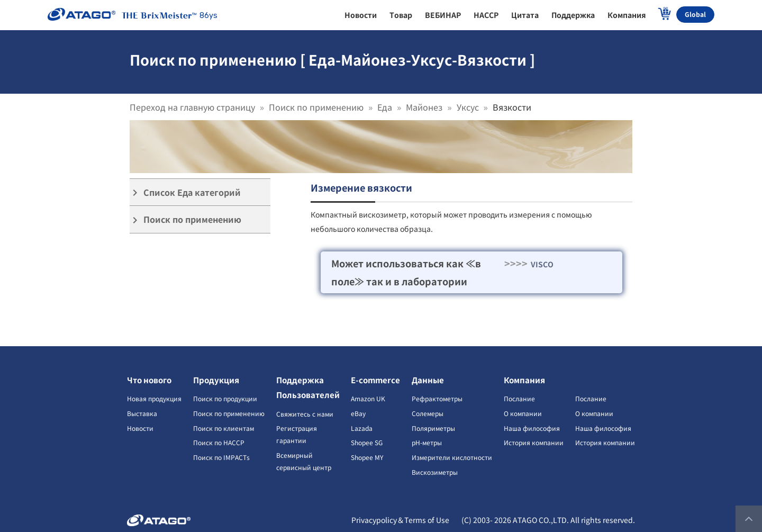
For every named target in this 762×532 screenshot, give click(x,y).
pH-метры (427, 442)
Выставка (142, 413)
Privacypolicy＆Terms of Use (400, 520)
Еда (385, 107)
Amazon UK (368, 398)
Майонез (424, 107)
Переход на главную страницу (192, 107)
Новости (140, 428)
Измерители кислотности (452, 457)
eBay (358, 413)
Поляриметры (433, 428)
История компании (534, 442)
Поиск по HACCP (219, 442)
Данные (428, 380)
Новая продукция (154, 398)
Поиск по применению (316, 107)
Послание (519, 398)
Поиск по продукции (225, 398)
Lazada (362, 428)
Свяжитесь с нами (305, 414)
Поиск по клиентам (224, 428)
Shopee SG (367, 442)
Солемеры (428, 413)
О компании (523, 413)
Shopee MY (367, 457)
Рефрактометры (437, 398)
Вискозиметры (435, 472)
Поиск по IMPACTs (221, 457)
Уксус (468, 107)
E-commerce (375, 380)
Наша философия (532, 428)
